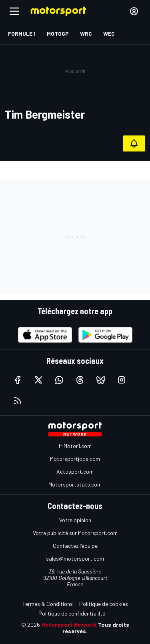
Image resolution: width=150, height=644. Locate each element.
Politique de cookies (104, 604)
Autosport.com (75, 471)
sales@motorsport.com (75, 558)
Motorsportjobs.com (75, 459)
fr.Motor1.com (75, 446)
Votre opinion (75, 520)
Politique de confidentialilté (72, 613)
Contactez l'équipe (75, 546)
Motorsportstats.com (75, 484)
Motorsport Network (69, 625)
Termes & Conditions (48, 604)
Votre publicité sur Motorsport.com (75, 533)
